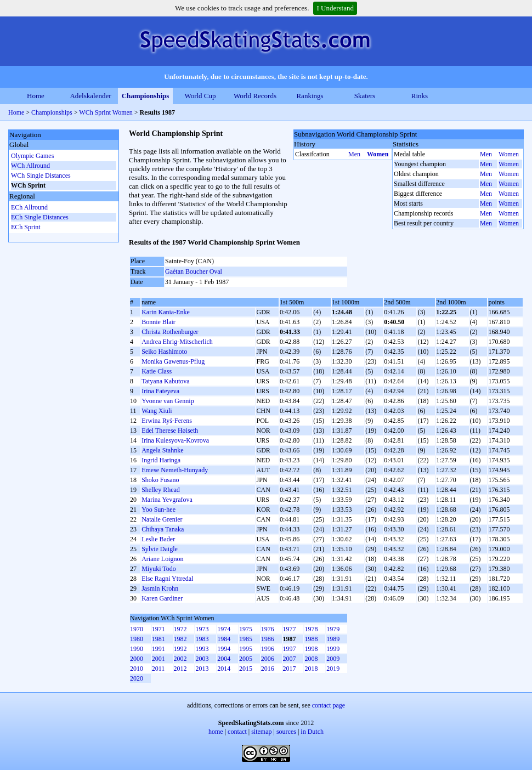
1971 (159, 629)
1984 (224, 639)
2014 (224, 669)
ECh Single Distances (40, 217)
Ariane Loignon (162, 559)
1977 (290, 629)
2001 (159, 659)
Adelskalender (90, 96)
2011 (159, 669)
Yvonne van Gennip (168, 401)
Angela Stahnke (162, 450)
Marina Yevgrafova (167, 500)
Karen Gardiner (162, 598)
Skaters (365, 96)
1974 (224, 629)
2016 (268, 669)
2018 (311, 669)
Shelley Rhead (161, 490)
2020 (137, 678)
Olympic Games (32, 156)
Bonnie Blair (159, 322)
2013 (202, 669)
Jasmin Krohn (160, 588)
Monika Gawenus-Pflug (173, 361)
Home (36, 96)
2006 (268, 659)
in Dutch (312, 732)
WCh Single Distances (41, 175)
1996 (268, 649)
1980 (137, 639)
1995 (246, 649)
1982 (180, 639)
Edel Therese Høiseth (170, 431)
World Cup (200, 96)
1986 (268, 639)
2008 (311, 659)
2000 (137, 659)
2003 (202, 659)
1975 (246, 629)
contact (237, 732)
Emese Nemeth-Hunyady (175, 470)
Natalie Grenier (162, 519)
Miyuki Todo (159, 569)
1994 (224, 649)
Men (354, 154)
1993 (202, 649)
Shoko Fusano (160, 480)
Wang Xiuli (157, 411)
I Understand (335, 8)
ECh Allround (29, 207)
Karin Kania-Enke (166, 312)
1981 (159, 639)
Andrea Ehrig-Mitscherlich (177, 342)
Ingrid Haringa (161, 460)
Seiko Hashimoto (164, 352)
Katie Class (157, 371)
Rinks (420, 96)
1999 (333, 649)
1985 (246, 639)
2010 (137, 669)
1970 (137, 629)
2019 (333, 669)
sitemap (261, 732)
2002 (180, 659)
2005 (246, 659)
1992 (180, 649)
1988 (311, 639)
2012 (180, 669)
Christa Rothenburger (170, 332)
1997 (290, 649)
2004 (224, 659)
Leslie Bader (158, 539)
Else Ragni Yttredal (167, 579)
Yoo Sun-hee (159, 509)
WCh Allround (30, 166)
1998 (311, 649)
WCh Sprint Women (106, 112)
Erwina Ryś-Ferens (167, 421)
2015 (246, 669)
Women (378, 154)
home (216, 732)
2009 (333, 659)
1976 (268, 629)
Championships (146, 96)
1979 (333, 629)
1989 (333, 639)
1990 (137, 649)
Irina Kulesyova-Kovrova (175, 440)
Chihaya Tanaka (163, 529)
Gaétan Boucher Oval (194, 271)
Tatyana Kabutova (165, 381)
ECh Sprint (26, 227)
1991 (159, 649)
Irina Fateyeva (160, 391)
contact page (329, 705)
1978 (311, 629)
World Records (255, 96)
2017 (290, 669)
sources (286, 732)
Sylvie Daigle (160, 549)
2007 (290, 659)
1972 (180, 629)
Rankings (310, 96)
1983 (202, 639)
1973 (202, 629)
